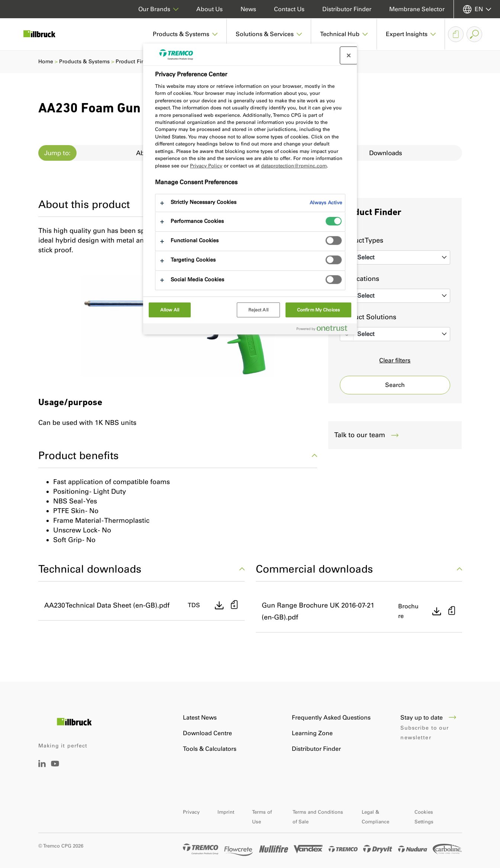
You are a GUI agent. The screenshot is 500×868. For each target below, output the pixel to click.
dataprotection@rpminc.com (294, 166)
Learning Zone (312, 733)
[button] (185, 34)
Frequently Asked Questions (331, 718)
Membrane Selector (417, 9)
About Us (209, 9)
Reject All (258, 310)
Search (395, 385)
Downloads (386, 153)
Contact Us (289, 9)
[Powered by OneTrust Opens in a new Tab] (325, 330)
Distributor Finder (347, 9)
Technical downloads (141, 569)
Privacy (191, 812)
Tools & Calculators (210, 749)
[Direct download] (219, 605)
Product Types (362, 240)
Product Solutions (368, 317)
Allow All (170, 310)
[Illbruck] (45, 34)
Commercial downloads (359, 569)
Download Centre (207, 733)
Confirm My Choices (318, 310)
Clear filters (395, 360)
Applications (359, 279)
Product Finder (134, 62)
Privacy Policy (206, 166)
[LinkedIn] (42, 765)
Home (46, 62)
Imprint (226, 812)
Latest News (200, 718)
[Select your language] (477, 9)
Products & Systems (84, 62)
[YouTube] (55, 769)
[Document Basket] (456, 34)
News (248, 9)
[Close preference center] (349, 55)
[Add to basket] (234, 606)
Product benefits (178, 455)
